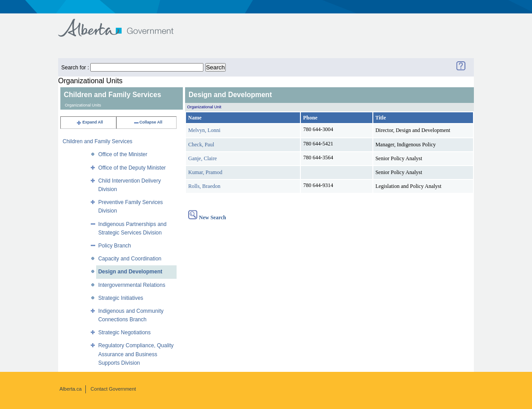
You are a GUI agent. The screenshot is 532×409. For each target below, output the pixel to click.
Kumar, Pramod (205, 172)
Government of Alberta (123, 23)
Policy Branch (115, 246)
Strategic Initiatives (121, 298)
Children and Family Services (97, 141)
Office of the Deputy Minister (132, 168)
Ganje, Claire (203, 158)
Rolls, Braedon (204, 186)
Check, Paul (201, 145)
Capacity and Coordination (130, 259)
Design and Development (130, 272)
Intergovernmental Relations (132, 285)
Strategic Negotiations (125, 332)
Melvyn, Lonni (204, 130)
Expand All (89, 122)
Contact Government (114, 389)
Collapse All (148, 122)
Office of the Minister (123, 154)
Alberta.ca (71, 389)
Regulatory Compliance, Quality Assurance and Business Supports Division (136, 354)
